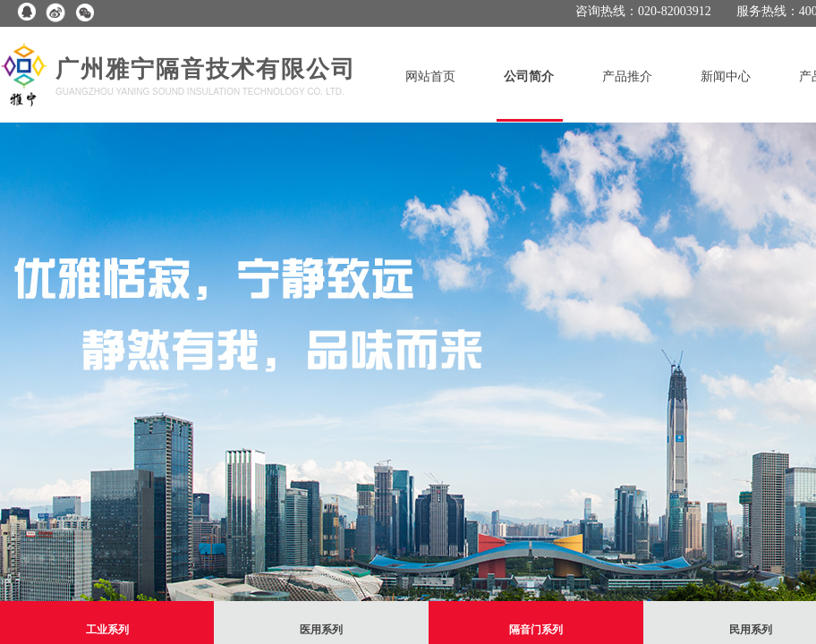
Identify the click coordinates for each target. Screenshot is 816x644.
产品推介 (627, 76)
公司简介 (529, 76)
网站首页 (430, 76)
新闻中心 (726, 76)
